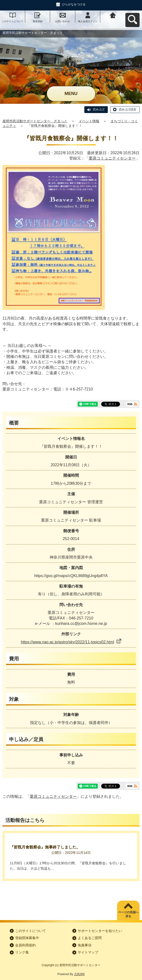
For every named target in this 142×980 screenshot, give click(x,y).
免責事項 (85, 945)
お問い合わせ (63, 21)
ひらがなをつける (74, 4)
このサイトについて (12, 21)
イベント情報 (89, 121)
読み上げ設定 (128, 109)
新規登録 (38, 21)
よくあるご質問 (90, 938)
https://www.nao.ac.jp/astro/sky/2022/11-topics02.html (71, 642)
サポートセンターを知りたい (100, 931)
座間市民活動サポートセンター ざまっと (35, 121)
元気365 (79, 974)
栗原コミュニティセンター (112, 158)
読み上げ (99, 109)
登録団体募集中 (27, 938)
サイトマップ (88, 952)
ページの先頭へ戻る (128, 914)
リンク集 (22, 952)
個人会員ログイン (88, 21)
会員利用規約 (25, 945)
